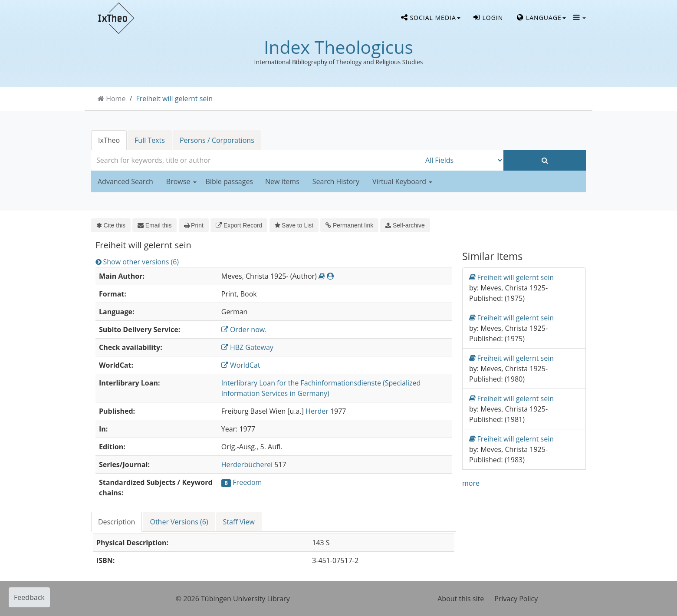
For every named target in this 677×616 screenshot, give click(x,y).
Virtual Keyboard (402, 181)
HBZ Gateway (247, 347)
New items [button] (282, 181)
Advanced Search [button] (125, 181)
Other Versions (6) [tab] (179, 522)
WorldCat (241, 365)
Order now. (244, 329)
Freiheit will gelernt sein (175, 99)
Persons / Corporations (217, 140)
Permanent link (349, 225)
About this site (461, 599)
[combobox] (256, 160)
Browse (181, 181)
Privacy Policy (516, 599)
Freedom (247, 482)
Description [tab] (117, 522)
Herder (317, 411)
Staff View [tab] (239, 522)
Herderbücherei (247, 464)
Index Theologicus (338, 47)
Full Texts (150, 140)
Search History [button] (336, 181)
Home (116, 99)
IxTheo (109, 140)
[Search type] (462, 160)
